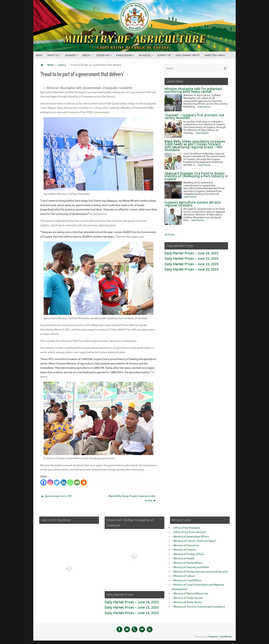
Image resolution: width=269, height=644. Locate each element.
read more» (204, 107)
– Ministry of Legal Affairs (187, 581)
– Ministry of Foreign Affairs (188, 554)
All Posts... (171, 235)
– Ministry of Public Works (187, 602)
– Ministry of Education (185, 545)
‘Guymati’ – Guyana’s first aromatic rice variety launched (194, 117)
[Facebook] (43, 482)
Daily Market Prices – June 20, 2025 (192, 269)
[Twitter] (57, 482)
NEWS (50, 65)
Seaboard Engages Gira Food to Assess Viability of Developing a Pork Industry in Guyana (196, 176)
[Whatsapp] (70, 482)
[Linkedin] (64, 482)
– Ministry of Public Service (187, 598)
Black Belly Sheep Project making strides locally (132, 498)
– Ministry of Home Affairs (187, 563)
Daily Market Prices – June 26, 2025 (192, 253)
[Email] (77, 482)
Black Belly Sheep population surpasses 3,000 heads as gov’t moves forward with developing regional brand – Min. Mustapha (195, 146)
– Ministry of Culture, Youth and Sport (194, 541)
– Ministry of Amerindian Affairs (190, 537)
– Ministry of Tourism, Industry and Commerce (198, 607)
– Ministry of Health (183, 559)
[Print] (84, 482)
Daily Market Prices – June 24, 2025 (192, 264)
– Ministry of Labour (183, 576)
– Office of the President (186, 528)
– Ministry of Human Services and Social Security (200, 572)
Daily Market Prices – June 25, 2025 (192, 259)
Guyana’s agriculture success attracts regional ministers (193, 204)
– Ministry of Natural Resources (190, 594)
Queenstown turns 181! (57, 496)
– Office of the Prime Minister (189, 532)
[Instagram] (50, 482)
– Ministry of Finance (184, 550)
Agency (62, 65)
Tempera (213, 637)
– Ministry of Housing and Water (191, 567)
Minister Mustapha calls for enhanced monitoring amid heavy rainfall (193, 90)
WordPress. (226, 637)
